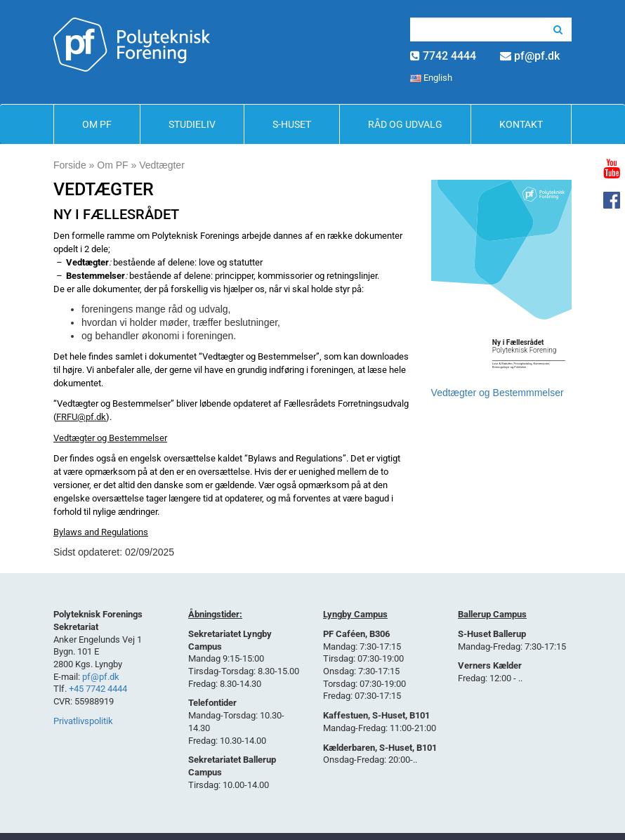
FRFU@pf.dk (81, 417)
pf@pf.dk (537, 56)
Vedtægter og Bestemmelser (110, 438)
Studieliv (192, 124)
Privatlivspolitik (83, 721)
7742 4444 (449, 56)
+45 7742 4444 (98, 689)
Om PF (97, 124)
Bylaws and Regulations (101, 532)
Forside (70, 165)
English (431, 78)
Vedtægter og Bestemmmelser (498, 393)
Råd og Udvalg (405, 124)
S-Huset (292, 124)
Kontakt (521, 124)
